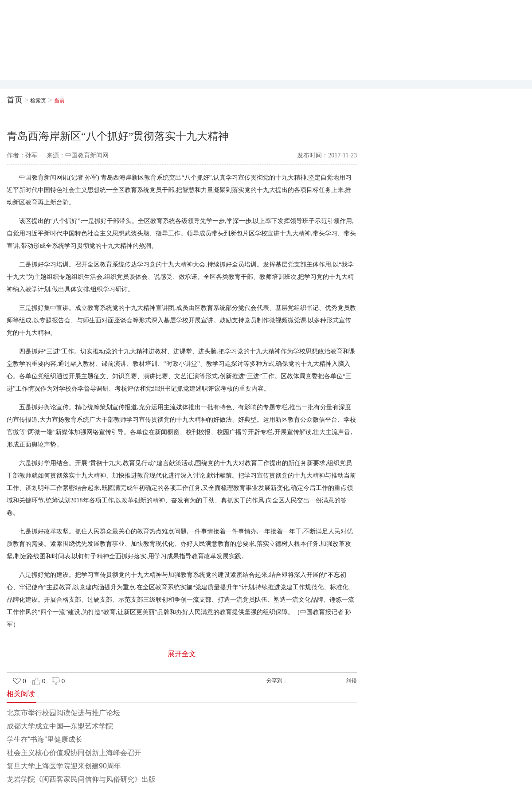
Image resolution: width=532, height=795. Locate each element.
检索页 (38, 101)
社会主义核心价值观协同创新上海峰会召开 (74, 753)
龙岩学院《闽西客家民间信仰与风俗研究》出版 (81, 779)
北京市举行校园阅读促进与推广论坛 (63, 713)
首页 (15, 100)
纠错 (352, 681)
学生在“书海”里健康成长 (45, 739)
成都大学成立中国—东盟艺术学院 (60, 726)
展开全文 (182, 654)
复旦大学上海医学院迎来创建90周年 (64, 766)
